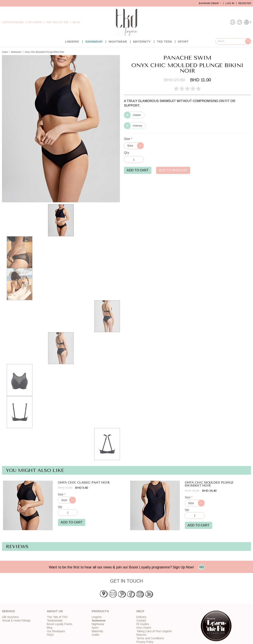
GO (202, 567)
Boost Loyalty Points (60, 624)
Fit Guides (35, 22)
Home (5, 52)
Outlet (95, 635)
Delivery (138, 126)
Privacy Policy (145, 642)
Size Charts (144, 628)
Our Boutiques (13, 22)
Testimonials (55, 621)
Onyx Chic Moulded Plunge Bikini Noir (44, 52)
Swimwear (94, 42)
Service (8, 611)
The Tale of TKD (57, 22)
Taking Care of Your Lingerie (154, 631)
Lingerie (72, 42)
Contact (141, 621)
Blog (76, 22)
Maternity (142, 42)
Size (128, 139)
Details (137, 115)
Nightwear (118, 42)
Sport (183, 42)
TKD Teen (164, 42)
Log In (230, 3)
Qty (126, 153)
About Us (55, 611)
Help (140, 611)
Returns (141, 635)
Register (245, 3)
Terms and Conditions (150, 638)
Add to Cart (138, 170)
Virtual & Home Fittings (16, 621)
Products (100, 611)
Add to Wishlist (173, 170)
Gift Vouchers (10, 617)
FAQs (50, 635)
